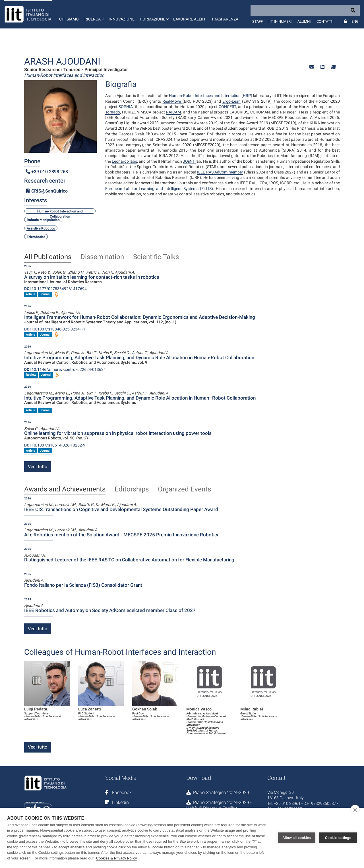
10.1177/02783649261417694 (55, 289)
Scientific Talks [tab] (156, 257)
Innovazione (122, 19)
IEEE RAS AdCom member (220, 172)
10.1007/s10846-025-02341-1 (55, 329)
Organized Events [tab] (184, 489)
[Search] (305, 10)
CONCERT (227, 107)
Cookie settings (338, 838)
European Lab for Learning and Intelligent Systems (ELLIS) (159, 189)
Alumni (304, 21)
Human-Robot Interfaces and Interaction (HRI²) (211, 96)
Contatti (325, 21)
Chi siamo (69, 19)
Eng (355, 21)
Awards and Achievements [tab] (65, 489)
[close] (355, 810)
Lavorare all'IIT (189, 19)
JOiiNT (189, 161)
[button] (94, 14)
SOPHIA (126, 107)
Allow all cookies (297, 838)
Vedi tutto (38, 467)
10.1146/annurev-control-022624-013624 (65, 369)
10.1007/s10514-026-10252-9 (55, 445)
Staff (258, 21)
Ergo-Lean (231, 101)
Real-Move (172, 101)
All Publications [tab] (48, 257)
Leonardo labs (124, 161)
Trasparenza (225, 19)
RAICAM (173, 112)
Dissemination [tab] (102, 257)
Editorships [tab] (132, 489)
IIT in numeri (280, 21)
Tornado (113, 112)
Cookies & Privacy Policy (117, 858)
